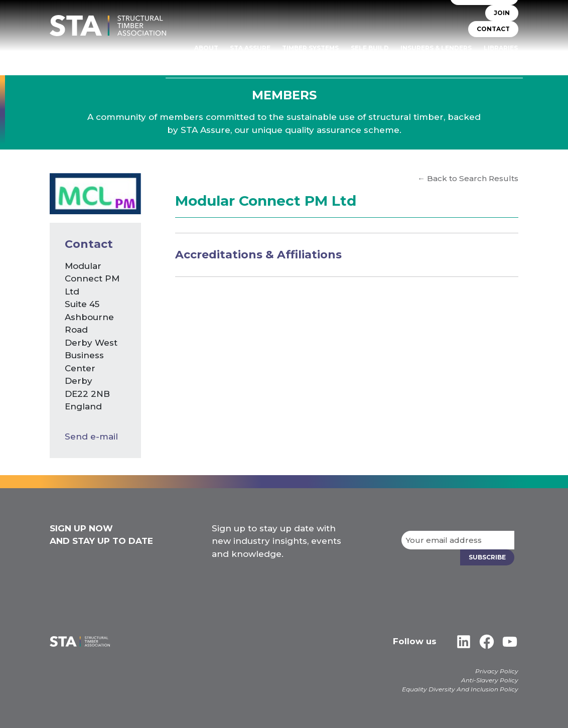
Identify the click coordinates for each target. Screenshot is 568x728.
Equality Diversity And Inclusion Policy (460, 689)
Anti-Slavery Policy (490, 680)
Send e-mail (91, 436)
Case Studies (494, 62)
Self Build (370, 48)
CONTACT (493, 29)
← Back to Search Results (468, 178)
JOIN (502, 13)
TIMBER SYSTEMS (310, 48)
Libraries (501, 48)
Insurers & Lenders (436, 48)
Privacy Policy (497, 671)
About (206, 48)
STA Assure (250, 48)
